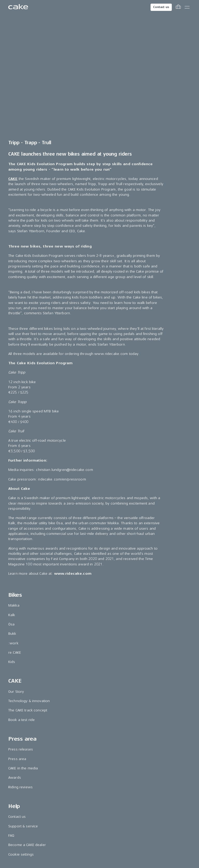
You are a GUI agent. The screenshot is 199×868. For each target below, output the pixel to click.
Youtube (15, 814)
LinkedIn (15, 786)
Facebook (17, 776)
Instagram (17, 767)
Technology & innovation (29, 584)
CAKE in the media (23, 651)
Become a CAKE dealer (27, 728)
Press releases (21, 632)
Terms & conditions (97, 858)
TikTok (13, 795)
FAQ (11, 718)
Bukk (12, 516)
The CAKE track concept (28, 593)
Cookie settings (21, 737)
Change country (100, 843)
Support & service (23, 709)
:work (13, 526)
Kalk (12, 498)
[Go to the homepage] (18, 7)
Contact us (161, 7)
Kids (12, 545)
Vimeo (14, 823)
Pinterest (16, 804)
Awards (15, 660)
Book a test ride (22, 603)
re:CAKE (15, 535)
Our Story (16, 574)
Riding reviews (20, 670)
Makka (14, 488)
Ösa (11, 507)
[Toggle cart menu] (178, 7)
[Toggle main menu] (187, 7)
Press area (17, 642)
